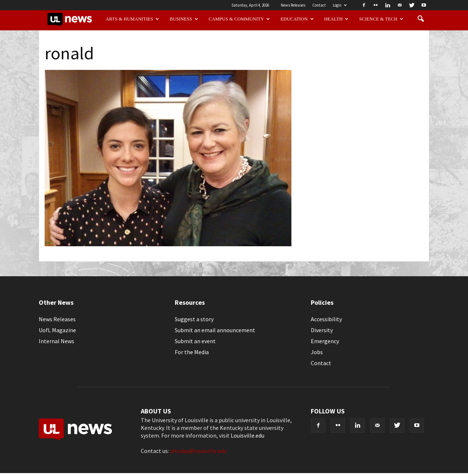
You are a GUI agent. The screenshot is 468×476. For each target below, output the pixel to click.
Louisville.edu (248, 435)
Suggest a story (194, 319)
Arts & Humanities (132, 19)
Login (340, 5)
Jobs (317, 352)
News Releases (293, 5)
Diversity (322, 330)
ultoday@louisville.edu (198, 451)
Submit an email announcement (215, 330)
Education (297, 19)
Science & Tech (381, 19)
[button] (420, 19)
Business (184, 19)
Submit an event (195, 341)
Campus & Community (239, 19)
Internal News (56, 341)
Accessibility (326, 319)
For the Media (192, 352)
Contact (319, 5)
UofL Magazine (57, 330)
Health (337, 19)
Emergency (325, 341)
